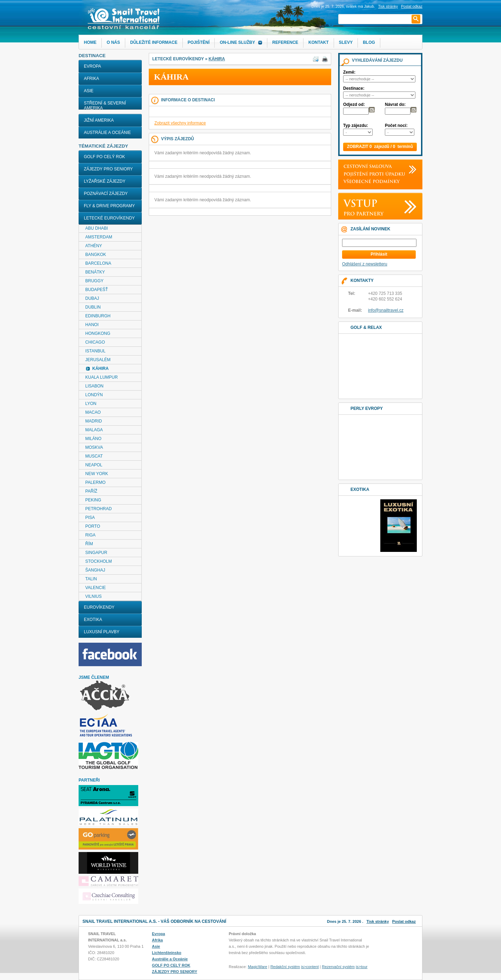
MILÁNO (93, 439)
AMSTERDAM (99, 237)
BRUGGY (94, 281)
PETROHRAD (98, 509)
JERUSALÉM (98, 360)
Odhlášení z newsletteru (365, 264)
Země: (349, 72)
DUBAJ (92, 298)
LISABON (94, 386)
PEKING (93, 500)
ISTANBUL (95, 351)
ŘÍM (89, 544)
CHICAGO (95, 342)
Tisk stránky (388, 6)
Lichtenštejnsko (167, 953)
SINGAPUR (96, 553)
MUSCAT (94, 456)
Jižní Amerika (99, 120)
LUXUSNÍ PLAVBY (102, 632)
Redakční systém (285, 967)
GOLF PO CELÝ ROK (104, 157)
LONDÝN (94, 395)
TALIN (91, 579)
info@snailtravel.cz (386, 310)
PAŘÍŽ (91, 491)
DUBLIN (93, 307)
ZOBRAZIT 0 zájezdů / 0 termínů (380, 147)
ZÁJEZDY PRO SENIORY (108, 169)
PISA (90, 518)
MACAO (93, 412)
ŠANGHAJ (95, 570)
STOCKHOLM (99, 561)
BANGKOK (96, 255)
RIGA (90, 535)
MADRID (93, 421)
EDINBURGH (98, 316)
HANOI (92, 325)
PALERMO (95, 482)
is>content (310, 967)
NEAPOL (94, 465)
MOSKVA (94, 447)
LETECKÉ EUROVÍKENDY (109, 218)
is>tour (362, 967)
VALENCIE (95, 588)
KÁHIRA (217, 59)
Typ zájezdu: (356, 126)
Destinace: (354, 88)
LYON (91, 404)
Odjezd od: (354, 104)
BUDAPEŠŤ (97, 290)
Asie (89, 91)
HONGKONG (98, 333)
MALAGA (94, 430)
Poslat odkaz (404, 921)
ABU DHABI (97, 228)
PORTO (93, 526)
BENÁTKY (95, 272)
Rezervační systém (339, 967)
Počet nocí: (396, 126)
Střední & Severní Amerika (105, 106)
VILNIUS (93, 596)
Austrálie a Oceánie (107, 133)
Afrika (91, 79)
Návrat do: (395, 104)
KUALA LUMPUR (102, 377)
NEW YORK (97, 474)
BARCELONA (98, 263)
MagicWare (257, 967)
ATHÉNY (94, 246)
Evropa (92, 66)
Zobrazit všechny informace (180, 123)
